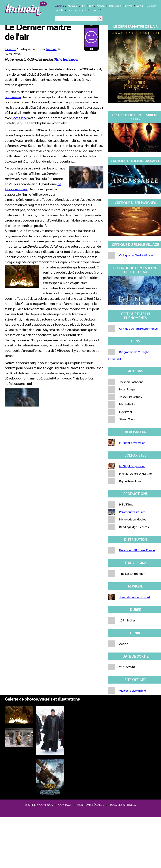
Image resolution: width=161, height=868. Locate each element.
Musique (73, 6)
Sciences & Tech (77, 10)
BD (91, 6)
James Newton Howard (135, 597)
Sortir (140, 6)
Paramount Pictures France (137, 550)
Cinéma (59, 6)
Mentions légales (91, 805)
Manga (101, 6)
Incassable (20, 118)
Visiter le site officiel (133, 690)
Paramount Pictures (132, 512)
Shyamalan (13, 97)
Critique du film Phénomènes (138, 328)
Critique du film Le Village (136, 255)
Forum (94, 10)
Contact (65, 805)
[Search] (76, 18)
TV (83, 6)
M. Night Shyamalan (132, 443)
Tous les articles (123, 805)
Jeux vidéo (115, 6)
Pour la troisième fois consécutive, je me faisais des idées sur (49, 92)
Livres (129, 6)
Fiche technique (66, 59)
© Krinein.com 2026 (39, 805)
